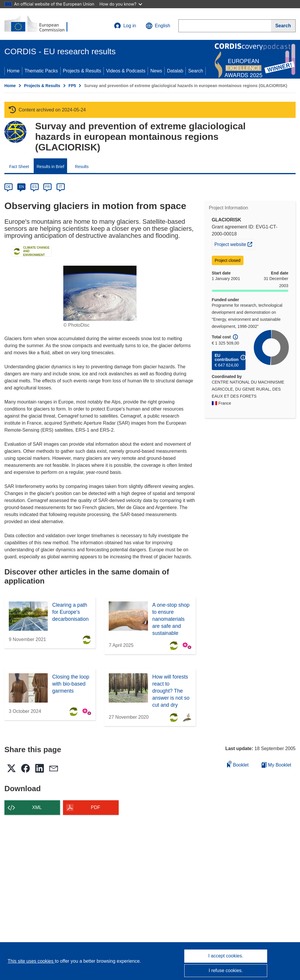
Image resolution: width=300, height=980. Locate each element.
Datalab (175, 71)
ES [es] (35, 187)
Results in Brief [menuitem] (50, 167)
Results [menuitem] (82, 167)
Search (196, 71)
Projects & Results (82, 71)
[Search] (283, 26)
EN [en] (22, 187)
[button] (158, 26)
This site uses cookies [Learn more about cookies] (31, 961)
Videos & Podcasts (126, 71)
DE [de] (9, 187)
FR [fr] (47, 187)
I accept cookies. (226, 956)
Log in (125, 26)
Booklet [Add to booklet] (238, 764)
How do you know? (121, 4)
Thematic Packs (41, 71)
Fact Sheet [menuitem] (19, 167)
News (156, 71)
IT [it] (60, 187)
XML (37, 807)
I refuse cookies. (226, 970)
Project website (235, 244)
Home (13, 71)
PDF (96, 807)
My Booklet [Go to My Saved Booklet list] (276, 765)
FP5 (72, 86)
